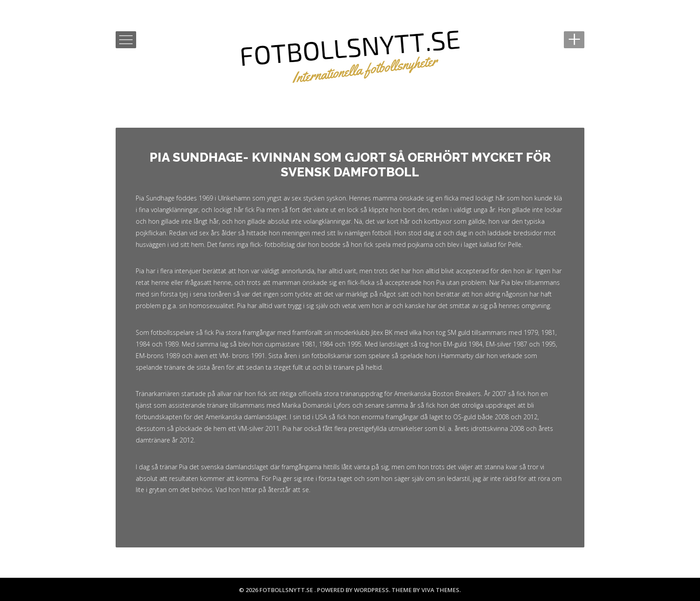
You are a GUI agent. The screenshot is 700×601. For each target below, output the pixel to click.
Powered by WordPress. (354, 590)
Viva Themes (440, 590)
